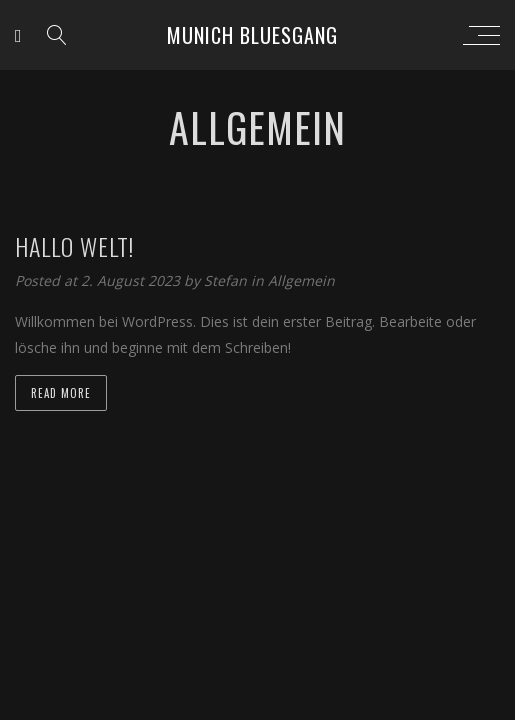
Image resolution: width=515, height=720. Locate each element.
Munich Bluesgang (252, 35)
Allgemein (301, 280)
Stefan (227, 280)
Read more (61, 393)
